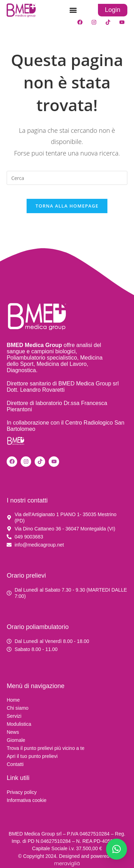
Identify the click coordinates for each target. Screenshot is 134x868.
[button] (73, 10)
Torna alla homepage (67, 206)
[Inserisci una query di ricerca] (67, 178)
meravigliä (67, 863)
